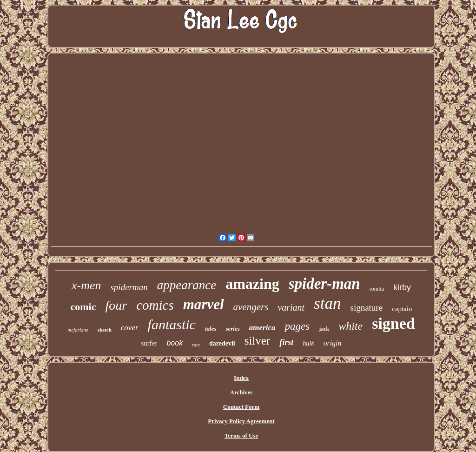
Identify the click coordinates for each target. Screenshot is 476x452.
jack (324, 329)
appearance (187, 285)
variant (291, 307)
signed (393, 323)
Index (241, 378)
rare (196, 345)
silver (258, 341)
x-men (86, 285)
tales (211, 329)
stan (327, 303)
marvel (204, 304)
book (175, 343)
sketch (105, 330)
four (116, 305)
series (232, 329)
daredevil (222, 343)
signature (366, 308)
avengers (251, 307)
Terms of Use (241, 435)
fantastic (172, 324)
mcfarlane (78, 330)
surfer (149, 343)
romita (377, 289)
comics (155, 305)
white (350, 326)
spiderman (129, 287)
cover (130, 328)
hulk (308, 343)
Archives (241, 392)
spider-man (324, 284)
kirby (402, 287)
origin (332, 343)
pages (297, 326)
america (262, 328)
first (286, 342)
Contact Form (241, 407)
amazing (252, 284)
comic (83, 307)
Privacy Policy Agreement (241, 421)
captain (402, 309)
